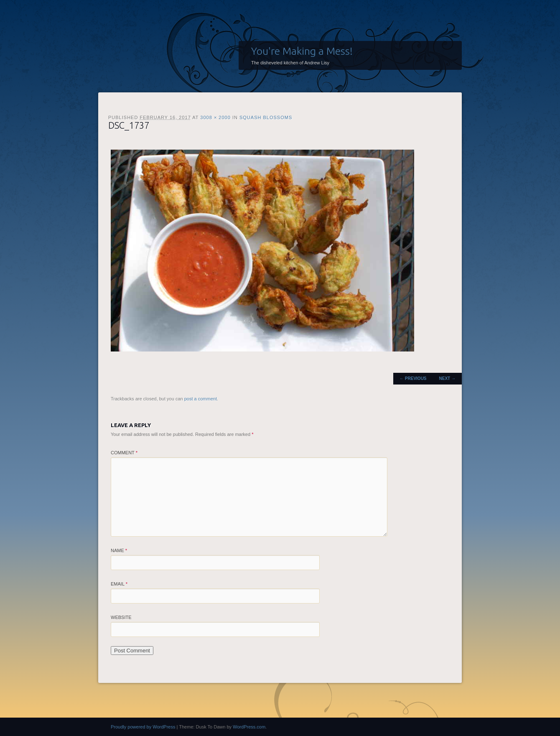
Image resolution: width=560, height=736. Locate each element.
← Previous (413, 378)
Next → (447, 378)
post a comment (201, 399)
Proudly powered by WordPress (143, 727)
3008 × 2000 (215, 117)
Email (119, 584)
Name (119, 550)
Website (121, 617)
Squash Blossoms (266, 117)
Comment (124, 453)
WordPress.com (249, 727)
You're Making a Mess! (302, 51)
